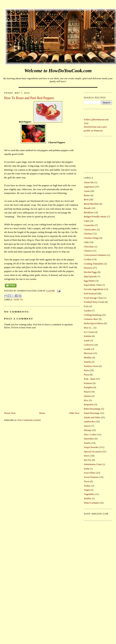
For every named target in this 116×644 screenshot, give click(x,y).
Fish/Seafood (90, 293)
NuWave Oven (91, 366)
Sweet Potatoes (91, 477)
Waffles (88, 498)
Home (42, 413)
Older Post (74, 413)
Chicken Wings (91, 238)
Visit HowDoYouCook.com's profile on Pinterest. (95, 127)
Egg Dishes (89, 281)
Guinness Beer (91, 319)
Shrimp (87, 430)
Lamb (87, 340)
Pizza (86, 375)
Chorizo (88, 251)
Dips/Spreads (90, 276)
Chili (86, 242)
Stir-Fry (88, 460)
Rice (86, 400)
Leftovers (88, 345)
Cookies (88, 259)
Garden (87, 311)
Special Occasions (93, 452)
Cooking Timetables (94, 264)
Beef (86, 199)
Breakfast (88, 212)
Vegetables (89, 494)
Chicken (88, 234)
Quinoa (87, 396)
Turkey (87, 486)
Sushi (87, 469)
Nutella (87, 362)
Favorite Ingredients (94, 289)
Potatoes (88, 383)
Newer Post (10, 413)
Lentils (87, 349)
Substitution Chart (93, 464)
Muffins (88, 357)
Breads (87, 208)
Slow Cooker (90, 434)
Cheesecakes (90, 229)
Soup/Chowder (91, 447)
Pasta (86, 370)
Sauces (87, 426)
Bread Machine (91, 204)
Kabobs (88, 336)
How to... (19, 300)
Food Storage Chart (93, 298)
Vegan (87, 490)
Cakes (87, 221)
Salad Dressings (92, 413)
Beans (87, 195)
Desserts (88, 268)
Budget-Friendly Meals (95, 217)
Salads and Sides (92, 417)
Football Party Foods (94, 302)
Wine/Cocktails (91, 503)
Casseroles (89, 225)
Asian (87, 191)
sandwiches (89, 421)
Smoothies (89, 439)
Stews (87, 456)
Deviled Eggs (90, 272)
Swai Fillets (90, 473)
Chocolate (89, 247)
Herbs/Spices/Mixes (94, 323)
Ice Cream (89, 332)
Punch (87, 392)
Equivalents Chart (93, 285)
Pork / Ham (89, 379)
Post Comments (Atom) (29, 420)
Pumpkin (88, 387)
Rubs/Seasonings (92, 409)
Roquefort (89, 404)
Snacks (87, 443)
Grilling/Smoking (92, 315)
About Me (89, 182)
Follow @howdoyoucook (96, 119)
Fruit (86, 306)
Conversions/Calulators (95, 255)
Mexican (88, 353)
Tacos (87, 481)
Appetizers (89, 187)
